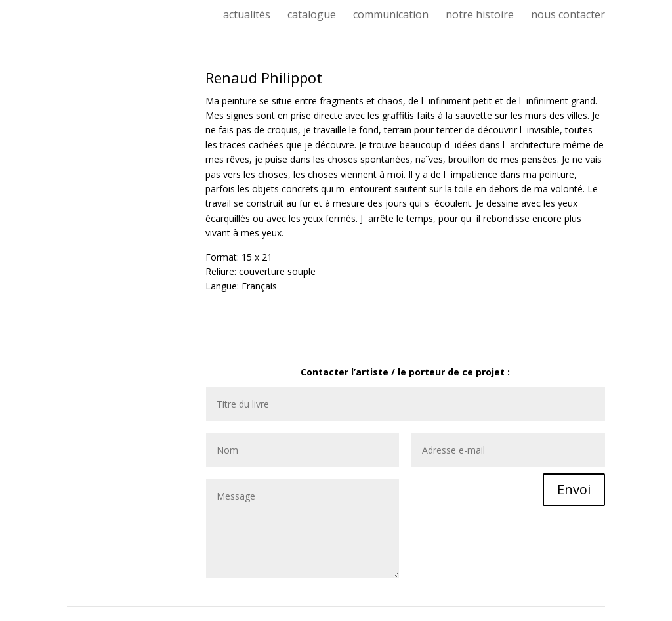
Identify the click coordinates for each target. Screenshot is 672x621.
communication (391, 16)
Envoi (574, 489)
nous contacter (568, 16)
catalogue (312, 16)
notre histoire (480, 16)
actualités (247, 16)
